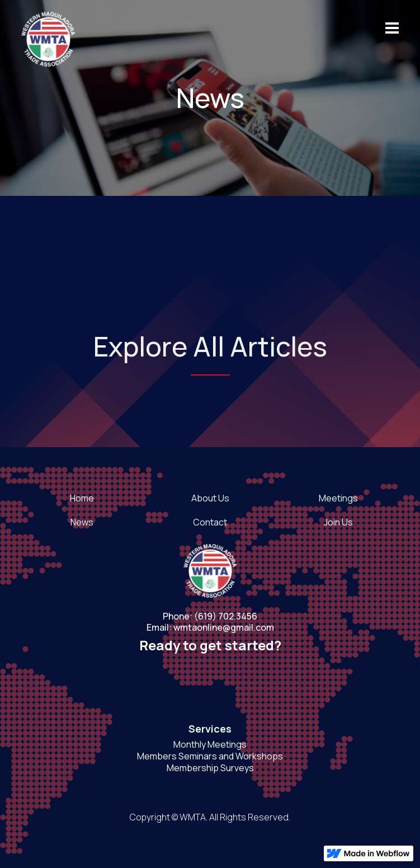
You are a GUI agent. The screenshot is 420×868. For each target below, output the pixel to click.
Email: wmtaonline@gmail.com (210, 627)
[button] (387, 28)
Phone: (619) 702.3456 (210, 616)
